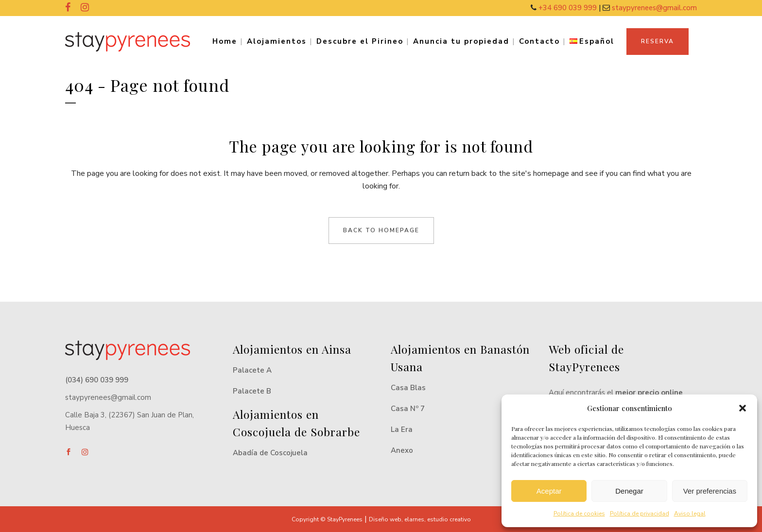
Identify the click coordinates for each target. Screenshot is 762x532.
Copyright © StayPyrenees (327, 519)
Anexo (402, 450)
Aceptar (549, 491)
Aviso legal (690, 514)
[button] (743, 408)
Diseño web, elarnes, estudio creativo (420, 519)
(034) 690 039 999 (97, 380)
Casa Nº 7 (408, 409)
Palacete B (252, 391)
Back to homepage (381, 230)
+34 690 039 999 (569, 8)
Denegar (629, 491)
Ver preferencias (710, 491)
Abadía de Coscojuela (270, 453)
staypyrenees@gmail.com (654, 8)
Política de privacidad (640, 514)
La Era (402, 429)
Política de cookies (579, 514)
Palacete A (252, 370)
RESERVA (658, 41)
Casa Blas (408, 388)
